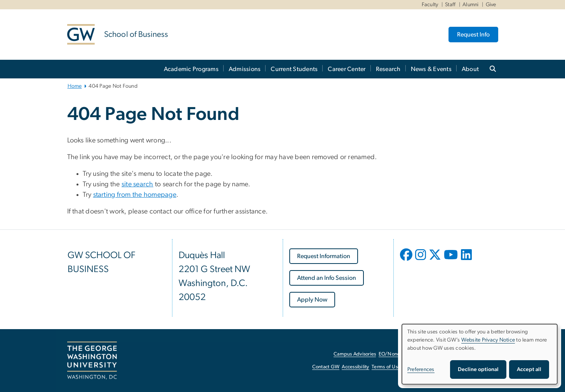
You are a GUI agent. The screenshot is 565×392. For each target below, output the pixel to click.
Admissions (245, 69)
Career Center (347, 69)
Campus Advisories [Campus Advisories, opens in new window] (355, 354)
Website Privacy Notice (488, 340)
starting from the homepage (135, 195)
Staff (450, 5)
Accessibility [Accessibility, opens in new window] (355, 367)
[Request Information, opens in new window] (324, 256)
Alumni (471, 5)
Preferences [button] (421, 369)
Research (388, 69)
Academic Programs (191, 69)
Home (75, 86)
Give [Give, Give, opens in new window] (491, 5)
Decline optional (478, 369)
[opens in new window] (407, 260)
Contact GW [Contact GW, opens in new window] (326, 367)
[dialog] (480, 354)
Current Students (294, 69)
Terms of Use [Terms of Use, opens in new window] (386, 367)
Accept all (529, 369)
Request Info (473, 35)
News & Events (431, 69)
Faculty (430, 5)
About (470, 69)
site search (137, 184)
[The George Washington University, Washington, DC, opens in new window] (92, 361)
